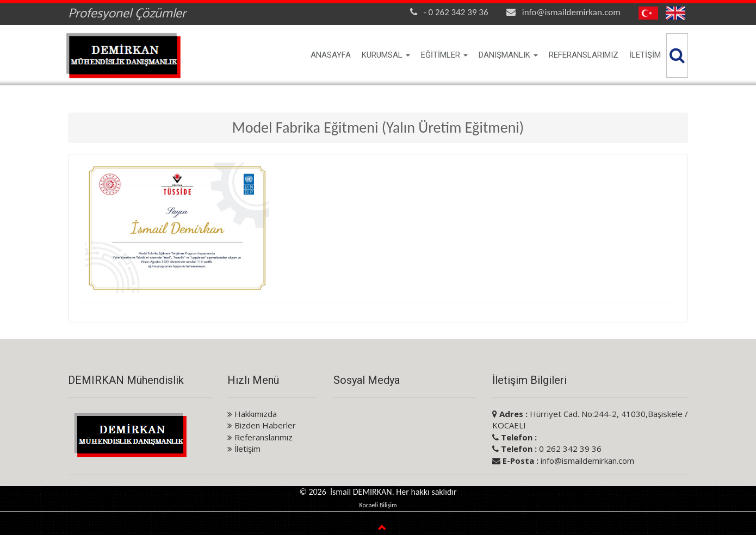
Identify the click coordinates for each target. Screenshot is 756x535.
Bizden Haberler (262, 425)
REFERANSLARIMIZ (584, 55)
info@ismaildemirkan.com (571, 12)
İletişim (244, 449)
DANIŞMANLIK (508, 55)
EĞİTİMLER (444, 55)
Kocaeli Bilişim (378, 505)
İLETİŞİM (645, 55)
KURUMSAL (386, 55)
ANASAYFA (331, 55)
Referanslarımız (260, 437)
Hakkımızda (252, 414)
